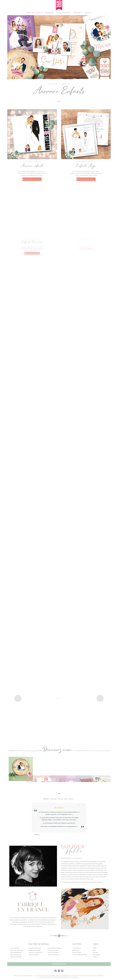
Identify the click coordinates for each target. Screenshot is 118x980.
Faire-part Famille (53, 952)
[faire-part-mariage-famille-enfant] (32, 138)
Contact (95, 957)
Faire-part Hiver (15, 948)
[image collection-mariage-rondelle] (22, 769)
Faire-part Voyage (16, 955)
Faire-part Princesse (35, 948)
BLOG (95, 948)
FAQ (94, 950)
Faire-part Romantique (54, 948)
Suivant (84, 805)
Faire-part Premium (16, 957)
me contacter (85, 882)
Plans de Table (77, 952)
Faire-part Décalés (53, 955)
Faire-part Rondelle (35, 950)
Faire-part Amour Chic (36, 952)
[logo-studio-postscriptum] (59, 5)
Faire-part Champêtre (17, 950)
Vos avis (95, 952)
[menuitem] (34, 13)
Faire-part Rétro (34, 955)
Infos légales (97, 955)
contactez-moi (59, 964)
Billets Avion (76, 950)
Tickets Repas (77, 948)
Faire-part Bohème (16, 952)
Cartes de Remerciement (80, 955)
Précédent (79, 805)
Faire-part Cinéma (53, 950)
